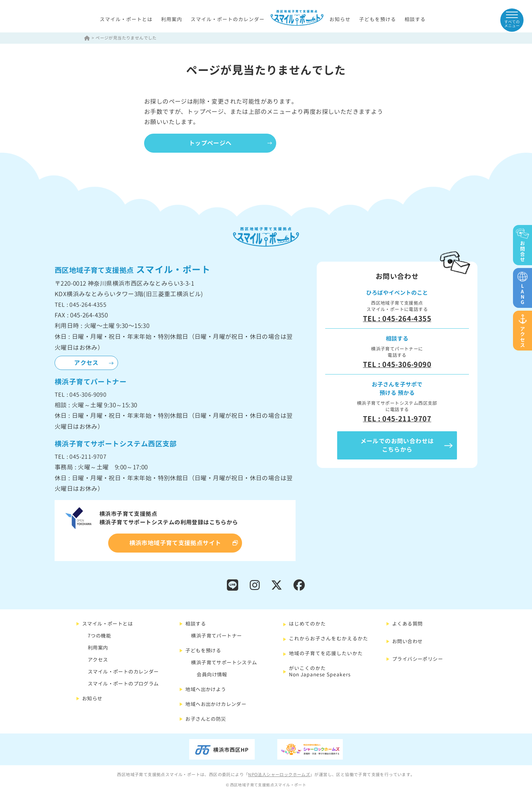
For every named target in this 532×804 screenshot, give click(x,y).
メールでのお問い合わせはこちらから (397, 446)
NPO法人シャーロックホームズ (279, 775)
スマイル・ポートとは (126, 19)
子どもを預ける (378, 19)
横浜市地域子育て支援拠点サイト (175, 543)
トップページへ (211, 143)
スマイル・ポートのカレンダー (228, 19)
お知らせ (340, 19)
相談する (415, 19)
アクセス (86, 363)
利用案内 (172, 19)
